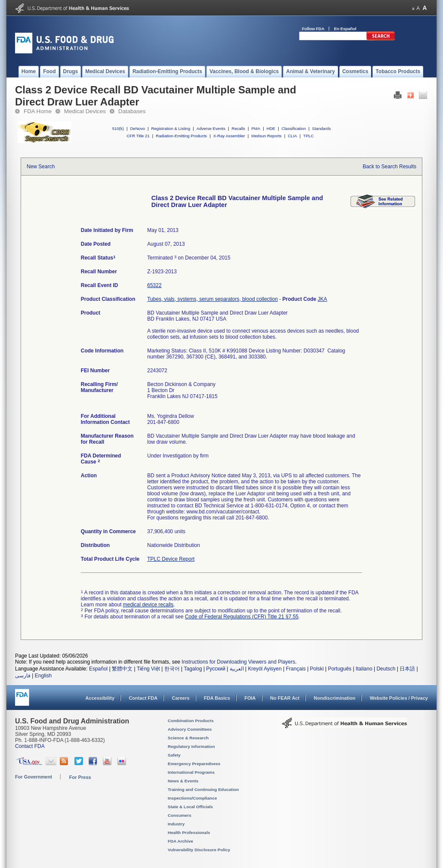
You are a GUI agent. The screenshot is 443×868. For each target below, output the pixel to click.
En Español (345, 29)
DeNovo (137, 128)
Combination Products (191, 721)
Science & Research (188, 738)
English (43, 676)
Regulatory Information (191, 746)
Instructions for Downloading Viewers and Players (238, 662)
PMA (256, 128)
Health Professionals (189, 832)
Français (296, 669)
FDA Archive (180, 841)
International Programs (191, 772)
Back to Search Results (389, 167)
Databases (132, 111)
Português (340, 669)
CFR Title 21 (138, 136)
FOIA (250, 698)
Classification (294, 128)
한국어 (172, 669)
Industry (176, 824)
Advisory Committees (190, 729)
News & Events (183, 781)
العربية (237, 669)
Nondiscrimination (335, 698)
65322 (154, 285)
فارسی (23, 676)
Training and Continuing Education (203, 789)
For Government (34, 777)
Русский (216, 669)
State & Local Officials (190, 807)
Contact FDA (143, 698)
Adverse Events (211, 128)
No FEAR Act (285, 698)
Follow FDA (313, 29)
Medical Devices (85, 111)
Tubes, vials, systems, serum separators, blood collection (212, 299)
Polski (317, 669)
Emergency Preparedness (194, 764)
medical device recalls (148, 605)
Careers (181, 698)
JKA (323, 299)
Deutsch (386, 669)
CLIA (292, 136)
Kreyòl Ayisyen (265, 669)
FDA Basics (217, 698)
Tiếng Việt (148, 669)
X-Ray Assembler (229, 136)
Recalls (238, 128)
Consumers (180, 815)
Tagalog (193, 669)
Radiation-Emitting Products (181, 136)
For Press (80, 777)
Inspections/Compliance (192, 798)
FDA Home (38, 111)
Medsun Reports (266, 136)
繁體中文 (122, 669)
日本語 (407, 669)
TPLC (309, 136)
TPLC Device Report (171, 559)
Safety (174, 755)
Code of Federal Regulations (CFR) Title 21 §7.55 (242, 617)
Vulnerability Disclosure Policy (199, 850)
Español (98, 669)
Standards (322, 128)
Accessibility (100, 698)
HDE (271, 128)
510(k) (118, 128)
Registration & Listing (171, 128)
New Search (41, 167)
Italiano (364, 669)
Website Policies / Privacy (399, 698)
